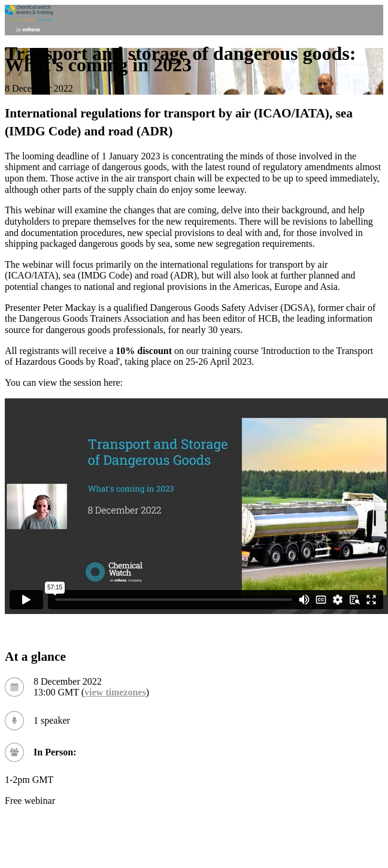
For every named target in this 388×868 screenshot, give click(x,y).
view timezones (115, 692)
